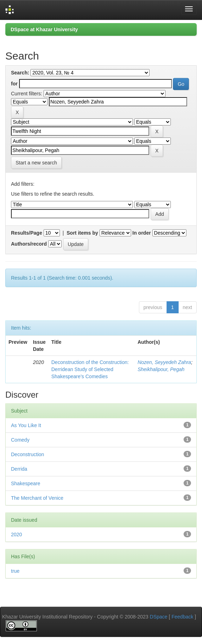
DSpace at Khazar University (44, 29)
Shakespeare (26, 483)
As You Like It (26, 425)
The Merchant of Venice (37, 498)
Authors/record (29, 244)
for (14, 84)
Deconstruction (27, 454)
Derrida (19, 469)
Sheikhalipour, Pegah (161, 369)
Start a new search (36, 163)
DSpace (159, 617)
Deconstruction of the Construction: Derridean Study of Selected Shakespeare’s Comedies (90, 369)
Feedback (182, 617)
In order (142, 233)
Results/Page (27, 233)
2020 (16, 534)
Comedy (20, 440)
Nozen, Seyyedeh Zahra (164, 362)
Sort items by (82, 233)
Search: (20, 73)
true (15, 571)
